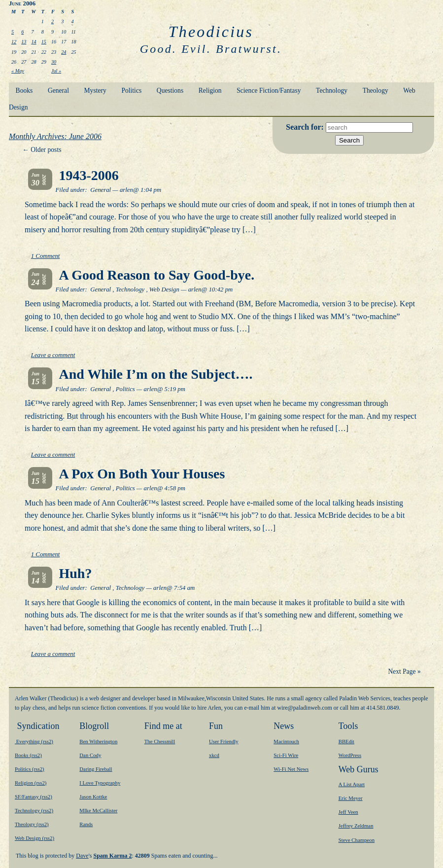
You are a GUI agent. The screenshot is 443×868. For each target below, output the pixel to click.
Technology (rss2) (34, 810)
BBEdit (346, 741)
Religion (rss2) (31, 783)
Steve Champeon (357, 840)
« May (18, 71)
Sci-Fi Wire (286, 755)
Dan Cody (90, 755)
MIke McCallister (98, 810)
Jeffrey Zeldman (356, 826)
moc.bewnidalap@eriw (305, 708)
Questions (170, 90)
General (58, 90)
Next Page (404, 671)
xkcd (214, 755)
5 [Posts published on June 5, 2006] (13, 32)
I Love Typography (100, 783)
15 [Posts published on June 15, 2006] (44, 42)
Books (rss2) (28, 755)
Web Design (164, 289)
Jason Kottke (93, 796)
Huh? (76, 573)
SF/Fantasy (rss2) (34, 796)
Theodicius (211, 32)
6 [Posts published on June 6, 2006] (22, 32)
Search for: (306, 127)
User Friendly (224, 741)
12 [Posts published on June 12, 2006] (14, 42)
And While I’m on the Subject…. (156, 374)
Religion (210, 90)
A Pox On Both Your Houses (142, 474)
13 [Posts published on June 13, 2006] (24, 42)
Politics (131, 90)
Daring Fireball (96, 769)
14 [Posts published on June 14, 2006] (34, 42)
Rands (86, 824)
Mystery (95, 90)
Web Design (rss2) (34, 838)
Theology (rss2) (32, 824)
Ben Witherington (98, 741)
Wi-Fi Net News (291, 769)
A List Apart (352, 784)
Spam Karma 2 (112, 856)
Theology (375, 90)
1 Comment (46, 256)
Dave (82, 856)
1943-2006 (89, 175)
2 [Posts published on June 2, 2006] (52, 21)
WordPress (350, 755)
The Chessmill (160, 741)
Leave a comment (53, 355)
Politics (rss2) (30, 769)
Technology (332, 90)
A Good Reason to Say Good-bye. (157, 275)
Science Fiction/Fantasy (269, 90)
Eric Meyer (351, 798)
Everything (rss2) (34, 741)
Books (24, 90)
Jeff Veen (348, 812)
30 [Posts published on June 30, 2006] (54, 62)
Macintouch (286, 741)
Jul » (56, 71)
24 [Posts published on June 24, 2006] (64, 52)
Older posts (42, 150)
